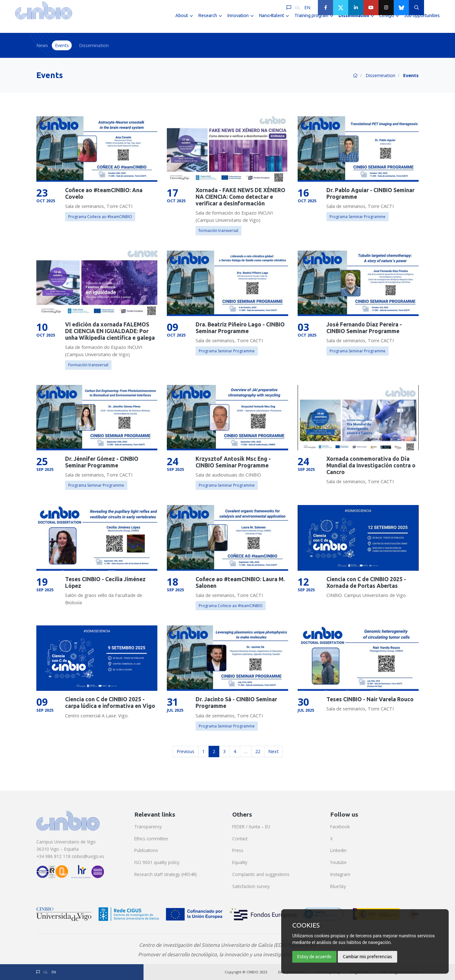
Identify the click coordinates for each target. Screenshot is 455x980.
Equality (240, 862)
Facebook (340, 827)
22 (258, 751)
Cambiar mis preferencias (367, 957)
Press (238, 850)
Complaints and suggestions (261, 874)
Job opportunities (422, 21)
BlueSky (338, 886)
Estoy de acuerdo (314, 957)
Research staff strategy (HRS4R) (166, 874)
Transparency (148, 827)
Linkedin (338, 850)
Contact (240, 839)
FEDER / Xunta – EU (251, 827)
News (42, 45)
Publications (146, 850)
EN (307, 7)
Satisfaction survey (251, 886)
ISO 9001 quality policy (157, 862)
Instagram (340, 874)
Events (62, 45)
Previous (185, 751)
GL (298, 7)
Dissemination (94, 45)
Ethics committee (151, 839)
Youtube (338, 862)
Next (273, 751)
